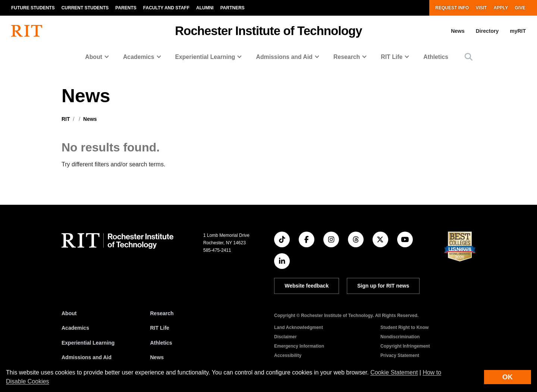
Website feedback (307, 286)
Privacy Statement (400, 355)
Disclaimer (285, 337)
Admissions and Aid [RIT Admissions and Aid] (87, 357)
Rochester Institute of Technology (268, 31)
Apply (501, 8)
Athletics (436, 57)
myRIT (518, 31)
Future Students (33, 8)
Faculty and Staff (166, 8)
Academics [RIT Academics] (75, 328)
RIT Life (160, 328)
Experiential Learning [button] (205, 57)
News (458, 31)
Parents (126, 8)
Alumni (205, 8)
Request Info (452, 8)
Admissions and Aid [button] (284, 57)
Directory (487, 31)
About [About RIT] (69, 313)
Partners (233, 8)
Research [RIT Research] (162, 313)
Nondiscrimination (400, 337)
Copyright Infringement (405, 346)
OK (508, 377)
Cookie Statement (394, 372)
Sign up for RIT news (383, 286)
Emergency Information (299, 346)
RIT (66, 119)
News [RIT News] (157, 357)
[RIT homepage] (27, 31)
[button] (469, 57)
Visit (481, 8)
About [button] (94, 57)
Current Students (85, 8)
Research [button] (347, 57)
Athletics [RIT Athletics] (161, 343)
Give (520, 8)
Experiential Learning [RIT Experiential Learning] (88, 343)
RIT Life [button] (392, 57)
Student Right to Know (404, 327)
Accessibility (288, 355)
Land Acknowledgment (299, 327)
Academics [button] (139, 57)
